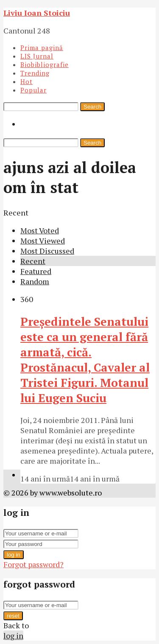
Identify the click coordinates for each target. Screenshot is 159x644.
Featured (36, 271)
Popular (33, 90)
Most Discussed (47, 251)
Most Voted (40, 230)
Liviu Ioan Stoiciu (37, 13)
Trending (35, 73)
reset (13, 616)
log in (14, 555)
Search (92, 107)
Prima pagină (42, 48)
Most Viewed (43, 241)
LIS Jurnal (37, 56)
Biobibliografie (45, 64)
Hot (26, 81)
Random (35, 281)
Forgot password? (33, 564)
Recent (33, 261)
